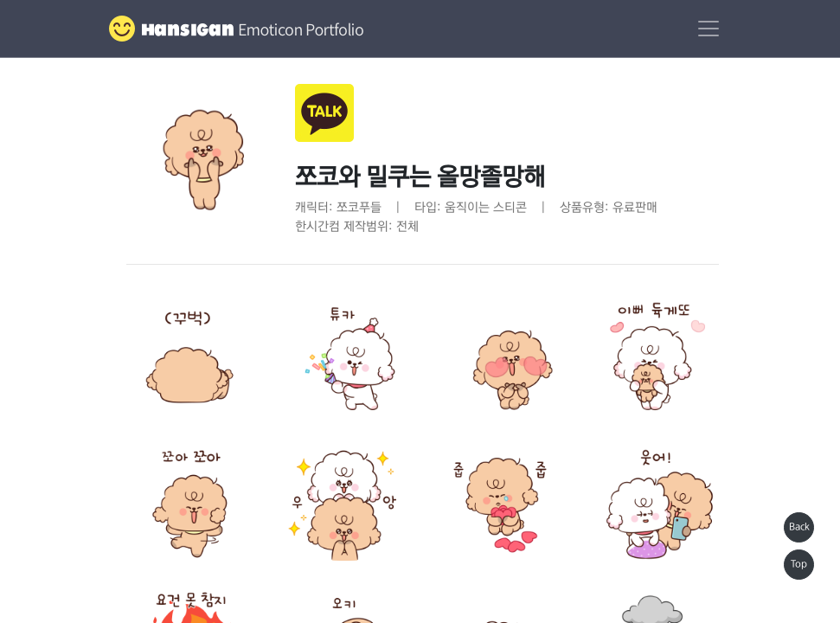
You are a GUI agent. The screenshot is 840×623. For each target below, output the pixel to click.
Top (799, 564)
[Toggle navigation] (709, 29)
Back (799, 527)
